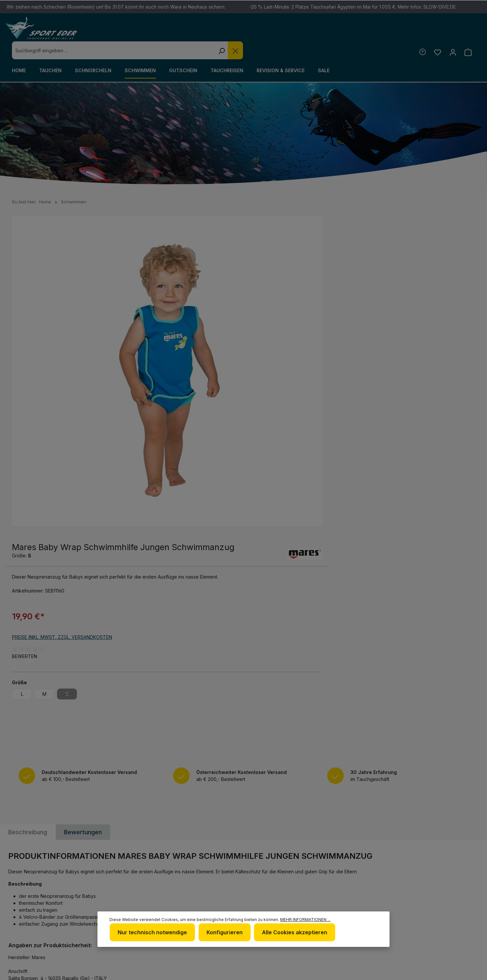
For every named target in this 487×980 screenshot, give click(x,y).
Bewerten (263, 322)
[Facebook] (426, 872)
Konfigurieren (272, 915)
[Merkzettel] (437, 34)
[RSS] (426, 890)
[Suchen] (337, 32)
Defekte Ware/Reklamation (360, 874)
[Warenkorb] (468, 34)
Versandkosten (316, 971)
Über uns (267, 880)
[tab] (28, 550)
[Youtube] (460, 872)
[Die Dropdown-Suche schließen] (351, 32)
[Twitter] (443, 872)
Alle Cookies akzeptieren (341, 915)
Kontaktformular (73, 899)
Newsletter (271, 870)
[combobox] (230, 32)
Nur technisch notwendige (200, 915)
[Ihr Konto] (452, 34)
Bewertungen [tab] (83, 550)
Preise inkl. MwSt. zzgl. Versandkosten (300, 303)
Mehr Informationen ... (126, 932)
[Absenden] (469, 791)
